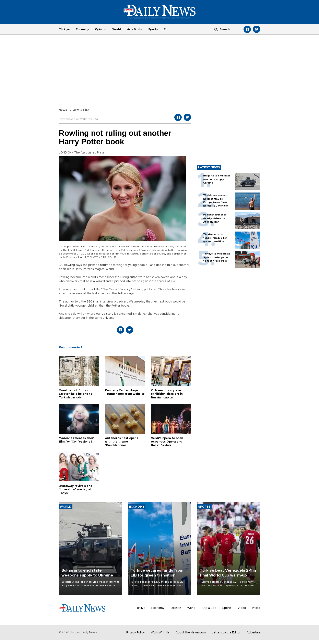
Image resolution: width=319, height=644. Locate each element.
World (117, 29)
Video (242, 608)
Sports (153, 29)
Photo (168, 29)
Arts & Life (135, 29)
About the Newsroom (191, 633)
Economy (82, 29)
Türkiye (64, 29)
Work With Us (160, 633)
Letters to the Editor (226, 633)
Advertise (253, 633)
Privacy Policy (135, 633)
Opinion (101, 29)
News (63, 110)
